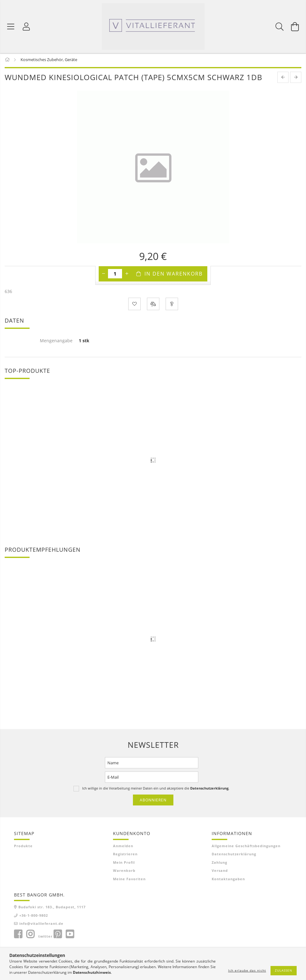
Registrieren (125, 855)
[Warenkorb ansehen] (295, 26)
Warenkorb (124, 871)
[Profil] (26, 26)
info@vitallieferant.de (41, 924)
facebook (18, 935)
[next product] (296, 78)
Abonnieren (153, 801)
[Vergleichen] (153, 305)
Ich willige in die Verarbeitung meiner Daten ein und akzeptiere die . (156, 789)
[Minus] (103, 275)
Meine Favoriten (129, 879)
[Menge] (115, 275)
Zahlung (219, 863)
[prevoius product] (283, 78)
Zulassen (284, 970)
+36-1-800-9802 (34, 916)
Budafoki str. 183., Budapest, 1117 (52, 908)
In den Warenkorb (174, 275)
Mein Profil (124, 863)
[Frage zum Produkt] (172, 305)
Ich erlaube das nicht (247, 970)
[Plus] (127, 275)
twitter (45, 937)
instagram (30, 935)
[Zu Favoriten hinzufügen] (134, 305)
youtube (70, 935)
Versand (220, 871)
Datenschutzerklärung (234, 855)
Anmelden (123, 846)
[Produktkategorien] (11, 26)
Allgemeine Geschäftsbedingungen (246, 846)
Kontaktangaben (228, 879)
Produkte (23, 846)
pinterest (58, 935)
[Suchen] (280, 26)
